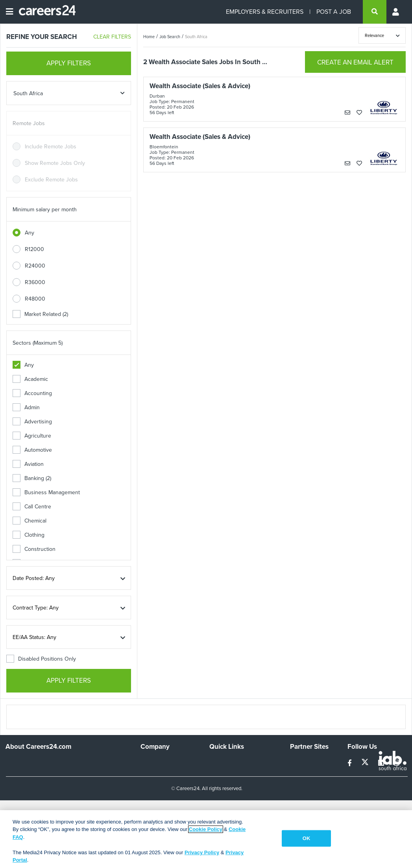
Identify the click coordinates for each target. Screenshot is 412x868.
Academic (30, 379)
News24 (300, 773)
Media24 (300, 794)
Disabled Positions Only (41, 659)
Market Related (40, 314)
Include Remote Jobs (51, 147)
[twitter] (366, 763)
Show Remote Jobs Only (55, 163)
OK (307, 838)
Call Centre (32, 507)
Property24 (304, 783)
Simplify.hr (302, 762)
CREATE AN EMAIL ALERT (355, 62)
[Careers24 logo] (44, 12)
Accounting (32, 393)
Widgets (219, 801)
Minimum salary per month (45, 210)
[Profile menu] (396, 12)
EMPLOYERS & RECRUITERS (265, 12)
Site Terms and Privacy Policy (237, 787)
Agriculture (32, 436)
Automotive (32, 450)
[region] (206, 839)
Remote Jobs (29, 123)
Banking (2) (32, 478)
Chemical (30, 521)
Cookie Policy (206, 829)
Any (30, 233)
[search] (375, 12)
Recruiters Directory (234, 762)
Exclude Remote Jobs (51, 180)
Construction (34, 549)
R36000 (35, 282)
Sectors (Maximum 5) (38, 343)
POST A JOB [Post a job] (334, 12)
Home (149, 37)
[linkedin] (382, 763)
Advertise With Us (162, 773)
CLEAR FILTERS (112, 37)
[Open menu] (9, 12)
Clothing (29, 535)
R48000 (35, 299)
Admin (26, 407)
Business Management (46, 492)
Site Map (220, 773)
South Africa (196, 37)
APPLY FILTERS (69, 63)
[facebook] (350, 763)
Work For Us (156, 762)
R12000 (34, 249)
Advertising (32, 422)
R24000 (35, 266)
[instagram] (396, 763)
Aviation (28, 464)
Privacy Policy (202, 852)
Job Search (170, 37)
